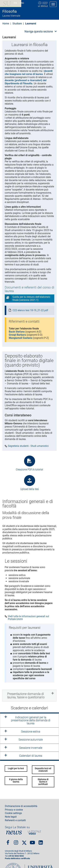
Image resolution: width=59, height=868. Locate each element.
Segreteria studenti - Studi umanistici (28, 446)
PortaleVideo (34, 832)
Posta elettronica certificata (17, 858)
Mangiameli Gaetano (21, 338)
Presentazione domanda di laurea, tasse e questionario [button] (26, 695)
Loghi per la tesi (16, 768)
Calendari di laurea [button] (31, 756)
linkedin (41, 841)
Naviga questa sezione (39, 31)
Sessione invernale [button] (31, 748)
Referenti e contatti (15, 820)
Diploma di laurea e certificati (43, 782)
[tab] (29, 695)
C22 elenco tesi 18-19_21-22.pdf (30, 310)
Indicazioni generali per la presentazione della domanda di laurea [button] (31, 720)
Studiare (17, 23)
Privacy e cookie (14, 810)
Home (6, 23)
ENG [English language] (22, 3)
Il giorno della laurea (16, 780)
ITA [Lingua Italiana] (15, 3)
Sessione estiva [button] (31, 731)
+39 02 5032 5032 (16, 856)
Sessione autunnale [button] (31, 740)
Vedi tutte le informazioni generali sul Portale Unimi (28, 618)
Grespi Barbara (17, 335)
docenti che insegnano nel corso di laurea (29, 73)
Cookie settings (13, 813)
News (14, 832)
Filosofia (10, 11)
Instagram (16, 841)
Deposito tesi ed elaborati (43, 770)
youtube (32, 841)
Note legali (11, 817)
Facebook (8, 841)
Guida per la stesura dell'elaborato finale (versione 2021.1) (31, 298)
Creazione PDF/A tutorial (29, 470)
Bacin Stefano (17, 332)
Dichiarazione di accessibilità (21, 806)
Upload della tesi (30, 489)
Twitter (24, 841)
